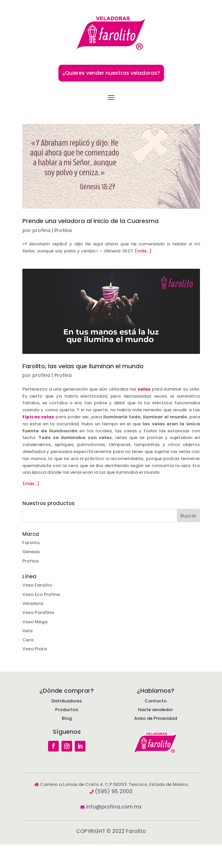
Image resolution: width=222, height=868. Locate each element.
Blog (67, 718)
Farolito (31, 543)
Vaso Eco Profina (41, 594)
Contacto (156, 701)
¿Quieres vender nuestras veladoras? (111, 73)
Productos (67, 710)
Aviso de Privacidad (156, 718)
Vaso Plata (35, 649)
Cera (28, 640)
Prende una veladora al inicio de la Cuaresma (90, 221)
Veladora (33, 603)
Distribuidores (67, 701)
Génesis (31, 552)
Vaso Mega (35, 622)
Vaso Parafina (38, 612)
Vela (27, 631)
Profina (63, 230)
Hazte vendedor (155, 710)
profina (41, 230)
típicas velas (38, 417)
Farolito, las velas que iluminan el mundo (83, 366)
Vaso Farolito (37, 585)
